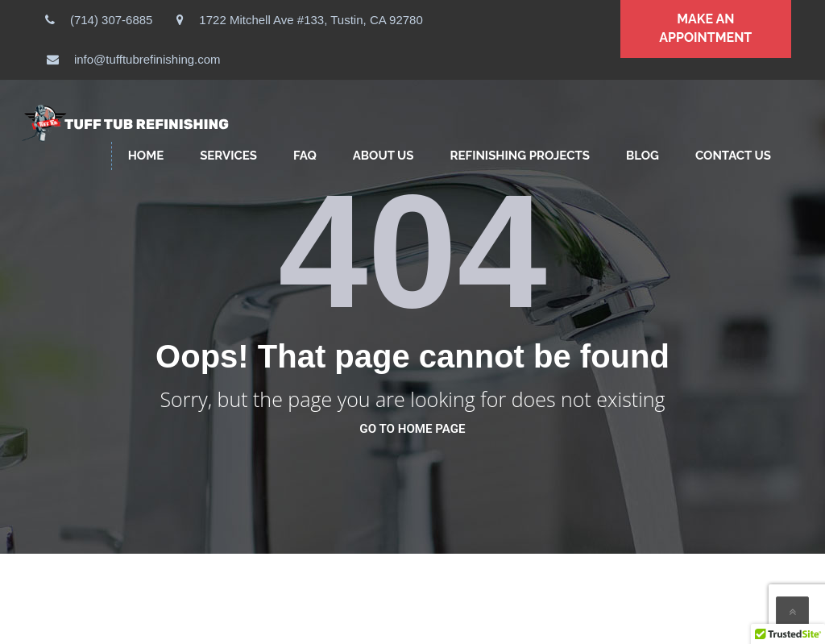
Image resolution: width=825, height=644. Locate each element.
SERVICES (228, 156)
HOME (146, 156)
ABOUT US (383, 156)
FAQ (305, 156)
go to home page (412, 429)
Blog (643, 156)
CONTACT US (733, 156)
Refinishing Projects (520, 156)
